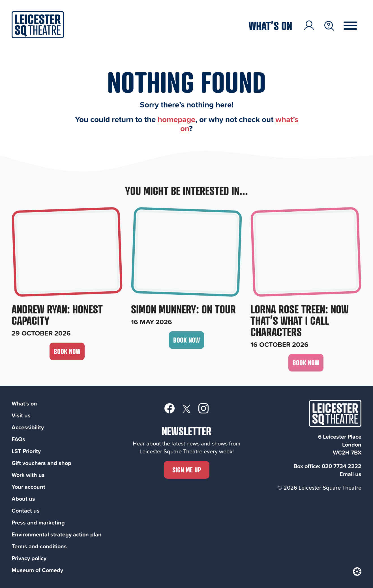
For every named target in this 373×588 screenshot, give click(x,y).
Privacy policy (29, 558)
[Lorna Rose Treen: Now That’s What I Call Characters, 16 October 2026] (306, 279)
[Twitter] (186, 408)
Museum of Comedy (37, 570)
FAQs (18, 439)
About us (23, 499)
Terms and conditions (39, 546)
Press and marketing (38, 522)
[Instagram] (203, 408)
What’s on (270, 26)
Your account (28, 487)
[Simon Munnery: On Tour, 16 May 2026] (186, 267)
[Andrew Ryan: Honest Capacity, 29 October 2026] (67, 273)
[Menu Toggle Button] (355, 26)
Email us (351, 474)
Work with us (28, 475)
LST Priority (26, 451)
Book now (67, 351)
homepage (176, 119)
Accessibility (28, 427)
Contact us (26, 510)
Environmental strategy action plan (57, 534)
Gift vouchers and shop (41, 463)
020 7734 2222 (342, 466)
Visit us (21, 415)
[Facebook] (170, 408)
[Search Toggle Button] (329, 26)
